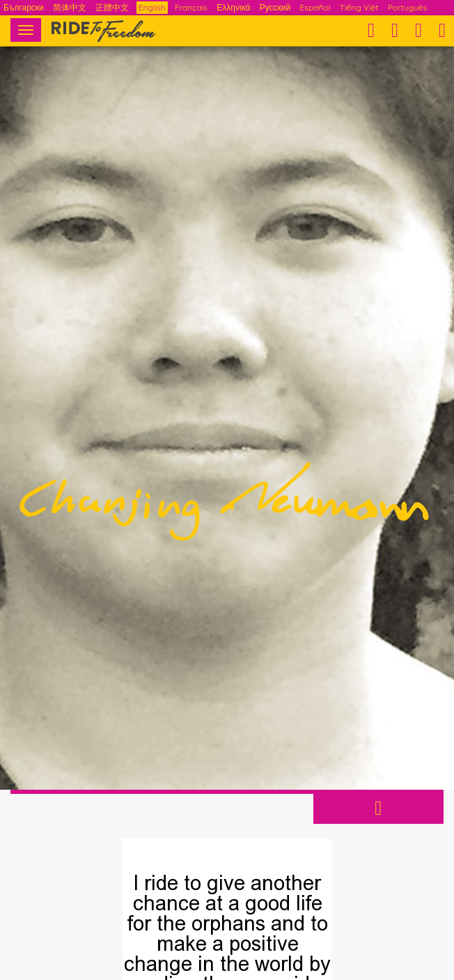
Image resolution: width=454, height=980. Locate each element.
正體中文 (112, 7)
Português (407, 7)
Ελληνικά (233, 7)
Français (191, 7)
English (152, 7)
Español (315, 7)
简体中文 (70, 7)
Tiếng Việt (359, 7)
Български (24, 7)
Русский (275, 7)
